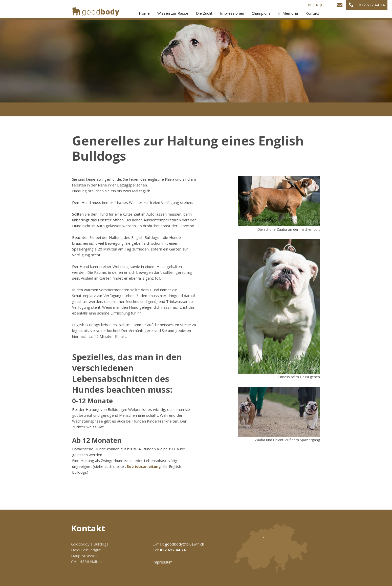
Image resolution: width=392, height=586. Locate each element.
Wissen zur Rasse (173, 13)
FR (323, 5)
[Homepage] (96, 12)
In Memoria (288, 13)
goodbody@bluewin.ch (184, 544)
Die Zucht (204, 13)
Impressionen (232, 13)
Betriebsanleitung (144, 466)
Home (144, 13)
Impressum (162, 562)
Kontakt (312, 13)
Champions (261, 13)
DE (310, 5)
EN (317, 5)
